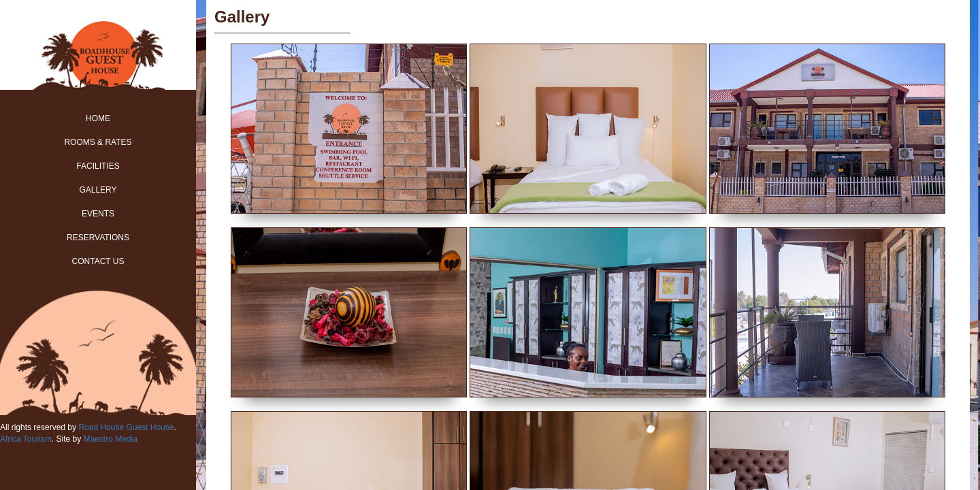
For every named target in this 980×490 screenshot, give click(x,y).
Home (98, 118)
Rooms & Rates (98, 142)
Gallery (98, 190)
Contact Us (98, 261)
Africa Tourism (26, 439)
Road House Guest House (126, 427)
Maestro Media (110, 439)
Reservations (98, 238)
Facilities (98, 166)
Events (98, 214)
